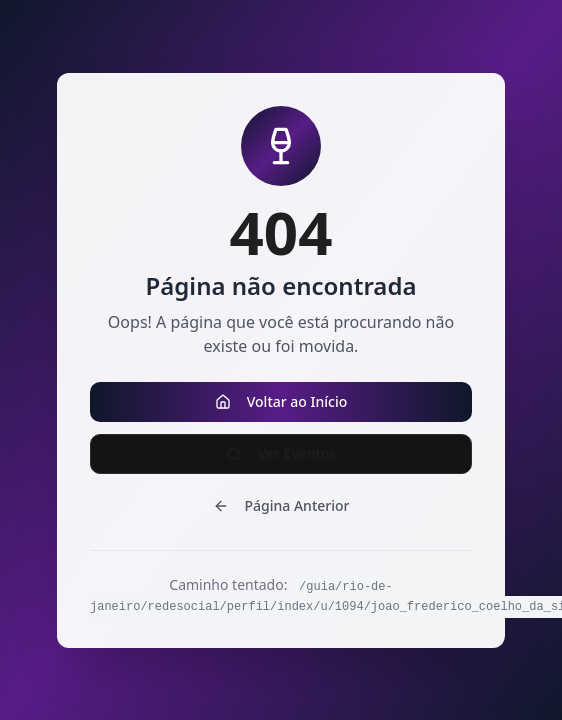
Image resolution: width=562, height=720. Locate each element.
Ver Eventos (281, 453)
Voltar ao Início (281, 401)
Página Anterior (281, 505)
